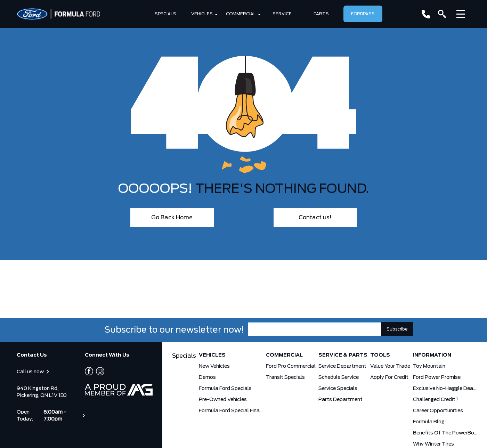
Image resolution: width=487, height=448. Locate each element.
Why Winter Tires (433, 444)
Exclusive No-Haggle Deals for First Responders (445, 389)
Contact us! (315, 218)
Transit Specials (285, 377)
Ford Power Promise (437, 377)
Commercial (241, 14)
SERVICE (282, 14)
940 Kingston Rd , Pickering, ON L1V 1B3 (42, 392)
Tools (380, 355)
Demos (207, 377)
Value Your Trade (390, 366)
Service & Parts (343, 355)
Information (432, 355)
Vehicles (202, 14)
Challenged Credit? (436, 400)
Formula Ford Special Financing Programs (231, 411)
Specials (165, 14)
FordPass (363, 14)
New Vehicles (214, 366)
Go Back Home (172, 218)
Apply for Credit (389, 377)
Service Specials (338, 389)
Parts (321, 14)
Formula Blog (429, 422)
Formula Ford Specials (225, 389)
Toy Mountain (429, 366)
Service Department (342, 366)
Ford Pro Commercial (291, 366)
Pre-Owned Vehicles (223, 400)
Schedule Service (339, 377)
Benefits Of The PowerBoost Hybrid (445, 433)
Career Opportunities (438, 411)
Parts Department (340, 400)
